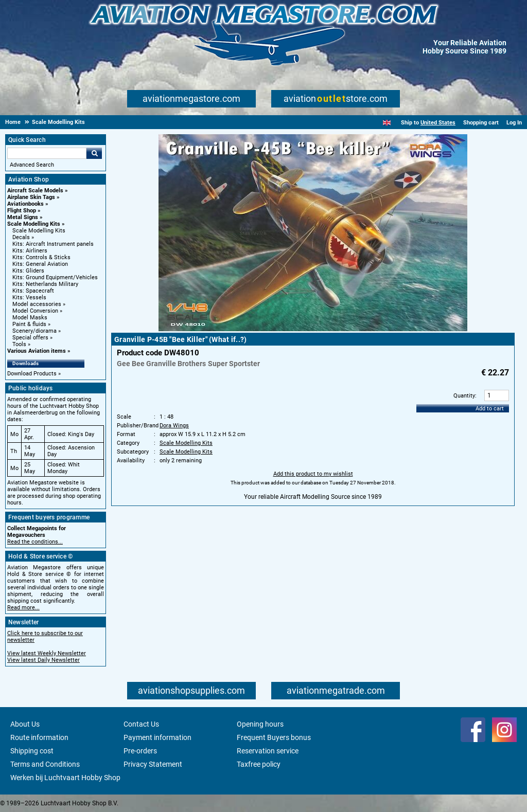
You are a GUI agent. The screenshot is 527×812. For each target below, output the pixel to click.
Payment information (157, 737)
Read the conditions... (35, 542)
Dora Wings (174, 426)
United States (438, 123)
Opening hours (260, 724)
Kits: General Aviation (40, 264)
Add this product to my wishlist (313, 474)
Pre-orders (140, 751)
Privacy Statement (153, 764)
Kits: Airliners (30, 251)
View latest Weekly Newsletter (47, 653)
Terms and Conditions (45, 764)
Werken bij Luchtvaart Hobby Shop (65, 778)
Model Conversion (35, 311)
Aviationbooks (25, 204)
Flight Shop (22, 211)
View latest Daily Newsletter (43, 660)
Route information (39, 737)
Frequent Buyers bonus (274, 737)
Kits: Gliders (28, 271)
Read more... (23, 608)
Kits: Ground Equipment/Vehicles (55, 277)
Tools (19, 344)
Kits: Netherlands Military (45, 284)
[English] (387, 123)
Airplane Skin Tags (31, 197)
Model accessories (37, 304)
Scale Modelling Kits (34, 224)
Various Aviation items (37, 351)
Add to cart (490, 409)
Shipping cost (32, 751)
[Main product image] (313, 329)
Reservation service (268, 751)
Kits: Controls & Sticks (41, 257)
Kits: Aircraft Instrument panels (53, 244)
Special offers (30, 338)
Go (94, 153)
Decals (21, 237)
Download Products (32, 374)
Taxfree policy (259, 764)
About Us (25, 724)
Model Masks (30, 318)
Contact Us (141, 724)
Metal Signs (23, 217)
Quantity (464, 396)
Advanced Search (32, 165)
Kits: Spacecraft (33, 291)
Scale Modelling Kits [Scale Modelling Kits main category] (39, 231)
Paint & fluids (29, 324)
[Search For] (47, 153)
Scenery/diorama (34, 331)
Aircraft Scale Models (35, 191)
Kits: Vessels (29, 297)
